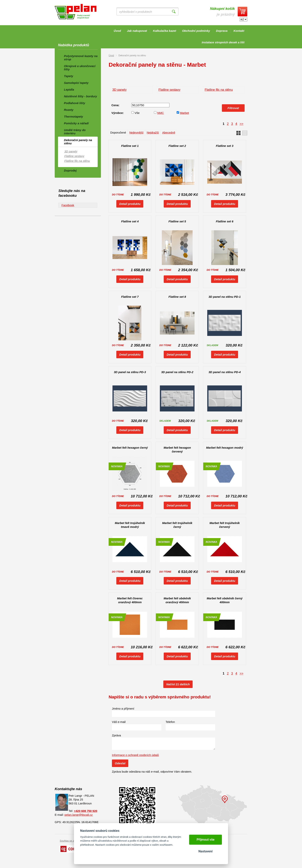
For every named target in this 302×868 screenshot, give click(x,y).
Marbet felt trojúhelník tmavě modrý (130, 525)
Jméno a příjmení (123, 709)
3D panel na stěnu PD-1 (225, 297)
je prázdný (222, 11)
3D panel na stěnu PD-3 (130, 372)
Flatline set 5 (177, 221)
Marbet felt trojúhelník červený (225, 525)
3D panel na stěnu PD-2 (177, 372)
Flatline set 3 (225, 146)
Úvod (111, 56)
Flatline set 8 (177, 297)
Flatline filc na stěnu (219, 90)
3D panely (119, 90)
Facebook (68, 205)
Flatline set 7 (130, 297)
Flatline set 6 (225, 221)
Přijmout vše (206, 840)
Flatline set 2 (177, 146)
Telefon (170, 722)
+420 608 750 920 (86, 811)
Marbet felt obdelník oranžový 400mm (177, 600)
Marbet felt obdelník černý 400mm (225, 600)
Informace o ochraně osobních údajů (135, 755)
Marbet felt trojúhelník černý (177, 525)
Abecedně (169, 132)
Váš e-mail (119, 722)
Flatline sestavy (169, 90)
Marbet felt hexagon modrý (225, 448)
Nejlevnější (136, 132)
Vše (137, 113)
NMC (160, 113)
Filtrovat (233, 108)
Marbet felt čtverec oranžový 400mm (130, 600)
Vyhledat (174, 12)
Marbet (184, 113)
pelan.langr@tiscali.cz (79, 815)
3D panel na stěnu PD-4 (225, 372)
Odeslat (120, 763)
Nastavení (205, 851)
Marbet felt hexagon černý (130, 448)
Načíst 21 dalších (178, 684)
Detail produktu (130, 204)
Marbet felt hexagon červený (177, 450)
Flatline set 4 (130, 221)
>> (241, 124)
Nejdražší (153, 132)
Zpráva (116, 735)
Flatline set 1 (130, 146)
